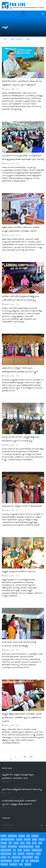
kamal (22, 843)
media (20, 850)
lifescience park (6, 850)
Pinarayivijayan (37, 850)
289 (25, 757)
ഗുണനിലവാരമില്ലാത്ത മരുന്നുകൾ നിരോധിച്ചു (22, 790)
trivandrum (13, 864)
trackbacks (4, 864)
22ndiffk (3, 836)
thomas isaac (34, 861)
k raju (34, 843)
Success (16, 861)
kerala (28, 843)
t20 (22, 861)
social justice (16, 857)
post (14, 854)
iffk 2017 (42, 840)
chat (28, 836)
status (37, 857)
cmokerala (35, 836)
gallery (35, 840)
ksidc (40, 843)
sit (9, 857)
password (27, 850)
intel (10, 843)
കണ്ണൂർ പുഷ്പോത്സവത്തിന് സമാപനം (19, 572)
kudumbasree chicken (26, 847)
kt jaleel (3, 847)
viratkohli (28, 864)
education (27, 840)
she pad (3, 857)
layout (37, 847)
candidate (22, 836)
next (31, 757)
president (21, 854)
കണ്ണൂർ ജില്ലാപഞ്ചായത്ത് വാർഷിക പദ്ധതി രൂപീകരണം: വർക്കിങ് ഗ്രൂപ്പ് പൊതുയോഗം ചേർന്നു (22, 718)
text (27, 861)
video (21, 864)
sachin (38, 854)
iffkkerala (4, 843)
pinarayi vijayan (6, 854)
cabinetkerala (12, 836)
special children (27, 857)
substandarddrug (6, 861)
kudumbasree (12, 847)
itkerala (16, 843)
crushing (19, 840)
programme (30, 854)
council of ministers (7, 840)
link (14, 850)
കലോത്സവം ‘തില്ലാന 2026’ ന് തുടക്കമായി (22, 506)
